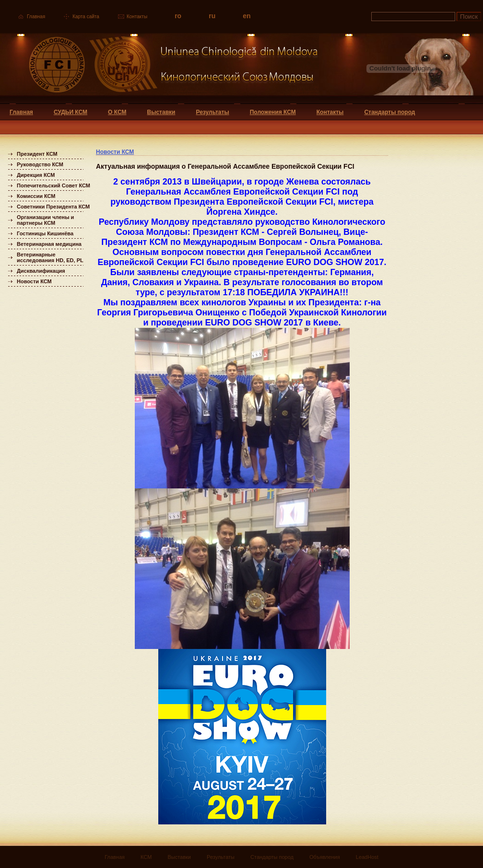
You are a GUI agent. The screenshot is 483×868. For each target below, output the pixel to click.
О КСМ (117, 112)
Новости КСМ (34, 281)
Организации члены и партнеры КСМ (45, 220)
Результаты (212, 112)
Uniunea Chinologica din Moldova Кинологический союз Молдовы (159, 68)
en (247, 16)
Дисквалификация (41, 271)
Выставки (161, 112)
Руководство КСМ (40, 164)
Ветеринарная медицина (49, 244)
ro (178, 16)
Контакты (137, 17)
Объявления (325, 857)
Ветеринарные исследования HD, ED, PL (50, 257)
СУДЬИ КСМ (71, 112)
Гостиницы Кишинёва (45, 233)
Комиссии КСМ (36, 196)
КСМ (146, 857)
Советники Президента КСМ (53, 207)
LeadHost (367, 857)
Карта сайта (86, 17)
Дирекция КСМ (36, 175)
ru (212, 16)
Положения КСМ (273, 112)
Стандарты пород (389, 112)
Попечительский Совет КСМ (53, 185)
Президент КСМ (37, 154)
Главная (36, 17)
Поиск (469, 17)
